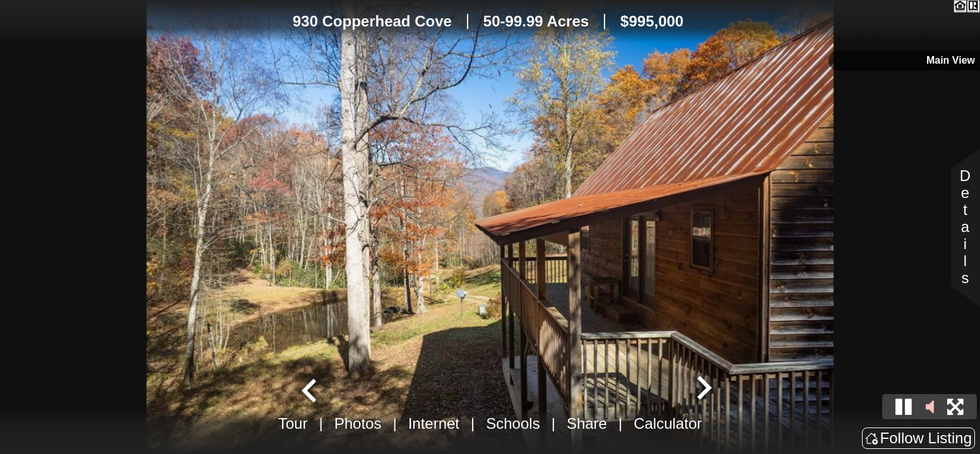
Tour (293, 423)
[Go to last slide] (310, 389)
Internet (434, 423)
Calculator (668, 423)
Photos (358, 423)
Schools (513, 423)
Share (587, 423)
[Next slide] (702, 389)
